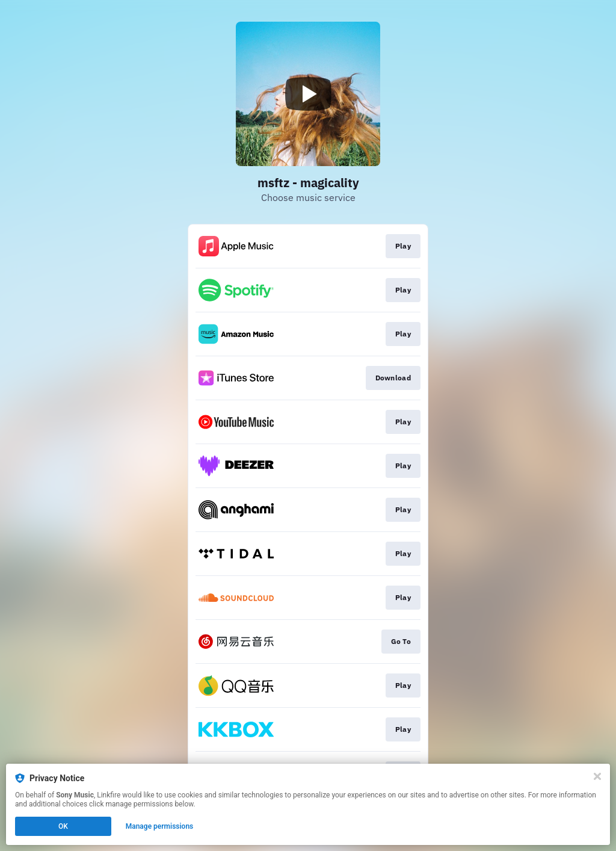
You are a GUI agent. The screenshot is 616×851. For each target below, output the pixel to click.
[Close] (597, 776)
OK (63, 826)
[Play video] (308, 94)
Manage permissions (160, 826)
